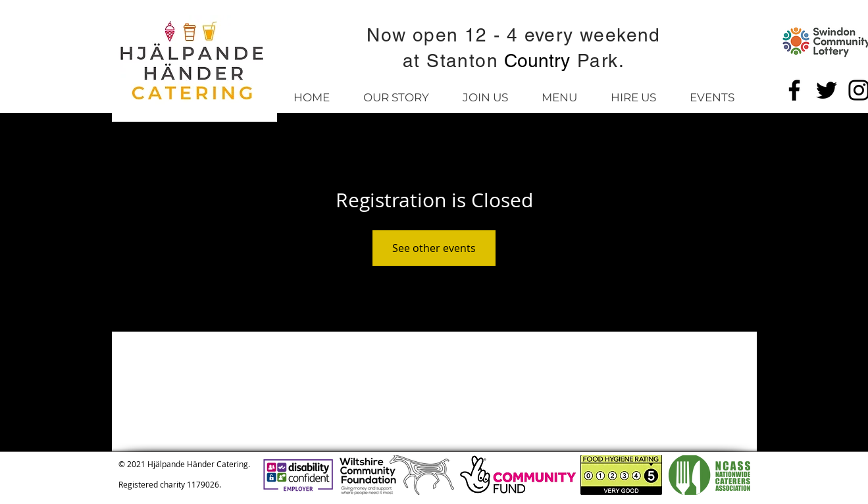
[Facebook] (794, 90)
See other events (434, 248)
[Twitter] (827, 90)
